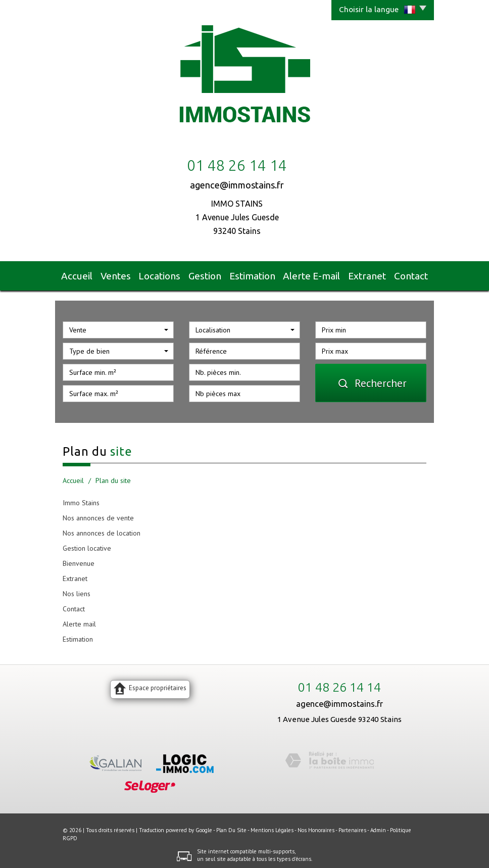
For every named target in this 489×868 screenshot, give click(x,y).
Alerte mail (79, 620)
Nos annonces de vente (98, 514)
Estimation (257, 274)
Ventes (123, 274)
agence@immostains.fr (237, 185)
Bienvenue (79, 559)
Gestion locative (87, 544)
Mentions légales (272, 827)
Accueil (83, 274)
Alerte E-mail (311, 274)
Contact (405, 274)
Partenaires (352, 827)
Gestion (211, 274)
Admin (378, 827)
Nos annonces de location (102, 529)
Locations (167, 274)
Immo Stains (81, 499)
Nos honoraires (316, 827)
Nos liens (77, 590)
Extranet (362, 274)
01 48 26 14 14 (339, 683)
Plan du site (231, 827)
